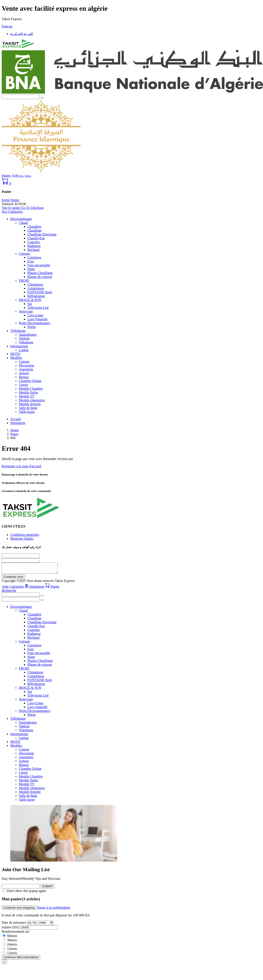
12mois (10, 951)
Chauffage (34, 230)
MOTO (15, 354)
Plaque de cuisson (40, 277)
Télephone (26, 342)
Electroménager (21, 219)
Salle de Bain (28, 408)
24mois (10, 947)
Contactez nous (13, 579)
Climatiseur (35, 284)
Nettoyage (26, 311)
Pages (14, 434)
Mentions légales (22, 539)
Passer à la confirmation (53, 909)
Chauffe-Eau (36, 238)
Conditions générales (25, 535)
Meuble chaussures (32, 400)
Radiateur (34, 246)
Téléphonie (18, 331)
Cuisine (24, 362)
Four (31, 261)
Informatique (19, 346)
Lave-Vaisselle (37, 319)
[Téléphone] (21, 556)
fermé (10, 200)
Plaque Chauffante (40, 273)
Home (14, 430)
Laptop (24, 350)
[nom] (21, 560)
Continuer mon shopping (19, 910)
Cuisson (24, 254)
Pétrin (31, 327)
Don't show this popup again (26, 893)
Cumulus (34, 242)
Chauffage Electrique (42, 234)
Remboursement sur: (16, 934)
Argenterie (26, 369)
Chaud (23, 223)
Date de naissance (14, 925)
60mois (10, 938)
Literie (23, 385)
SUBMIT (48, 888)
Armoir (24, 373)
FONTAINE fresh (40, 292)
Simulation (18, 423)
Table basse (27, 412)
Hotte (31, 269)
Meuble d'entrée (30, 404)
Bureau (24, 377)
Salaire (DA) (10, 930)
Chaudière (34, 227)
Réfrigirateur (36, 296)
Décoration (26, 365)
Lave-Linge (35, 315)
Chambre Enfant (30, 381)
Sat (30, 304)
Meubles (16, 358)
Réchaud (33, 250)
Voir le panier (11, 208)
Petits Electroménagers (35, 323)
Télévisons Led (38, 308)
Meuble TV (27, 396)
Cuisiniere (34, 257)
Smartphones (28, 335)
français (7, 26)
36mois (10, 943)
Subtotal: (8, 204)
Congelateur (36, 288)
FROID (24, 281)
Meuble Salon (28, 392)
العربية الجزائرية (22, 34)
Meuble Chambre (31, 389)
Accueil (16, 419)
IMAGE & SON (30, 300)
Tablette (24, 338)
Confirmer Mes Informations (21, 960)
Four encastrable (39, 265)
